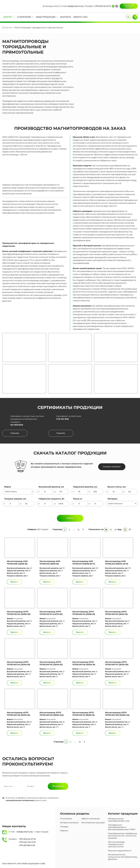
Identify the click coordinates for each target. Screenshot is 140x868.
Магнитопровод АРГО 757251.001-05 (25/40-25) (51, 663)
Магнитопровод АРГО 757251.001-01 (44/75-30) (51, 613)
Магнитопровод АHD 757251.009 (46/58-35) (17, 563)
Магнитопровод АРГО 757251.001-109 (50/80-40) (117, 714)
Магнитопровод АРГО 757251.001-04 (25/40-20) (19, 663)
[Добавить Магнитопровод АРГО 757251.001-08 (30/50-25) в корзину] (14, 733)
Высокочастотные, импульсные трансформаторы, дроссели (123, 857)
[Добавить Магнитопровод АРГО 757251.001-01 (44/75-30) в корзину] (47, 632)
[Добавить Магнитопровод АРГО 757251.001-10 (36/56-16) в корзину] (80, 733)
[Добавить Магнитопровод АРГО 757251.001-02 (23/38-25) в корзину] (80, 632)
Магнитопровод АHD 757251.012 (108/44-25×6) (117, 563)
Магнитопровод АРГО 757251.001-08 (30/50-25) (19, 714)
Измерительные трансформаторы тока (119, 820)
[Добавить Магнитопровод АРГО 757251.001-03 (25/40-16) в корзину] (113, 632)
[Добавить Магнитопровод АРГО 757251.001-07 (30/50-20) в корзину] (113, 683)
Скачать (15, 433)
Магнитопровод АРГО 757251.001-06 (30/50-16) (84, 663)
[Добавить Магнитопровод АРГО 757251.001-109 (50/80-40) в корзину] (113, 733)
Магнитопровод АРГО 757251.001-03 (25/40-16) (116, 613)
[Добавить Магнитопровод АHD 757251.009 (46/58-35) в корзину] (14, 582)
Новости (64, 831)
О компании (66, 819)
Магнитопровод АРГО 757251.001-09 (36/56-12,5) (52, 714)
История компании (69, 823)
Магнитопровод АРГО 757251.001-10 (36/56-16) (83, 714)
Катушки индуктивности (120, 851)
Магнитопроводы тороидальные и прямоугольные (116, 844)
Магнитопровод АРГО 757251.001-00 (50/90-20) (19, 613)
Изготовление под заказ (93, 823)
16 (79, 530)
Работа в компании (91, 819)
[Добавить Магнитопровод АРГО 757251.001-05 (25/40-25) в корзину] (47, 683)
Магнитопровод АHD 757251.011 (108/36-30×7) (84, 563)
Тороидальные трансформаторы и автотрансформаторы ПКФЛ (122, 827)
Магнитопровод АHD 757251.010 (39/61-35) (50, 563)
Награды (64, 827)
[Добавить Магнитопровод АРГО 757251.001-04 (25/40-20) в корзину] (14, 683)
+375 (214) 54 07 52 (27, 839)
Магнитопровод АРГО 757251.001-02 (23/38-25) (84, 613)
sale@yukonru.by (75, 6)
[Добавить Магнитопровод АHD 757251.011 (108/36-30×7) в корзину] (80, 582)
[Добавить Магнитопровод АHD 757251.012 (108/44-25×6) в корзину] (113, 582)
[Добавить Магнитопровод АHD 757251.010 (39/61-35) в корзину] (47, 582)
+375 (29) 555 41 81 (27, 845)
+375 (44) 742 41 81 (27, 842)
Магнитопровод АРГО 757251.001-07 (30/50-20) (117, 663)
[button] (9, 17)
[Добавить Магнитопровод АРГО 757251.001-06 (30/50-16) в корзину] (80, 683)
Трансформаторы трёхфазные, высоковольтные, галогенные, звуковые (123, 836)
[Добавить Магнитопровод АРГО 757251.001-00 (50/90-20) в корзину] (14, 632)
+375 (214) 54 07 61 (103, 6)
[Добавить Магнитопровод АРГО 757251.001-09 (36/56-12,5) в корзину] (47, 733)
